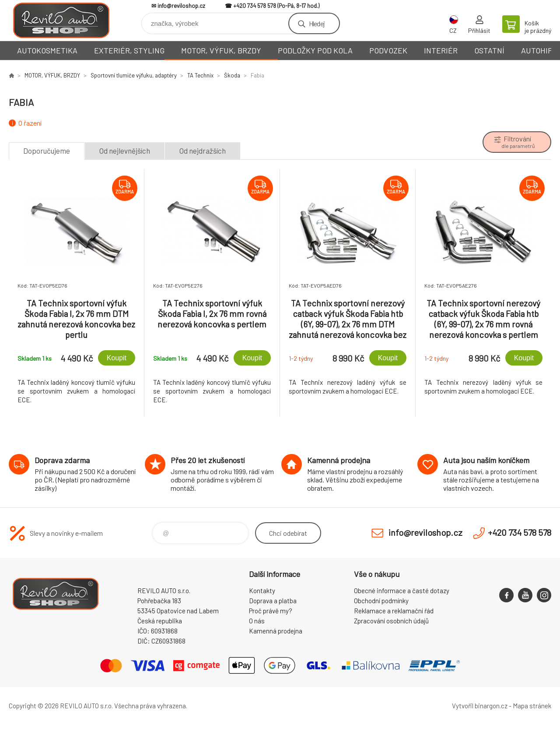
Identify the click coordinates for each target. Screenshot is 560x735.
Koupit (117, 358)
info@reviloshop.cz (181, 6)
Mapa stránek (532, 706)
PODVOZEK (388, 50)
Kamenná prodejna (276, 631)
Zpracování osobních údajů (391, 621)
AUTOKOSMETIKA (47, 50)
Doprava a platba (273, 601)
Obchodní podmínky (381, 601)
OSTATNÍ (489, 50)
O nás (257, 621)
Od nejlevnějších (125, 151)
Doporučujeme (47, 151)
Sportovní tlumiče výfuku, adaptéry (134, 75)
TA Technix (200, 75)
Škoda (232, 75)
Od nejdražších (203, 151)
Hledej (317, 23)
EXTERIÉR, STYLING (129, 50)
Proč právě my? (271, 611)
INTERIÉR (441, 50)
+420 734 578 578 (255, 6)
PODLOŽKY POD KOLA (315, 50)
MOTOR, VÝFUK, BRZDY (221, 50)
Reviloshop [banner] (61, 20)
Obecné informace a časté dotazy (402, 591)
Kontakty (262, 591)
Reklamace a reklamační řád (394, 611)
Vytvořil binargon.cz (480, 706)
